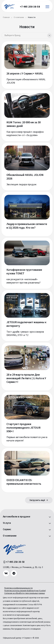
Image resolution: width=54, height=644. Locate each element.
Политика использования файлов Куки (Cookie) (25, 591)
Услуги (7, 523)
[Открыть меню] (47, 7)
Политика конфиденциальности (18, 588)
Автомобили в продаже (17, 517)
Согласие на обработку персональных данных (25, 593)
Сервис (7, 529)
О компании (10, 536)
